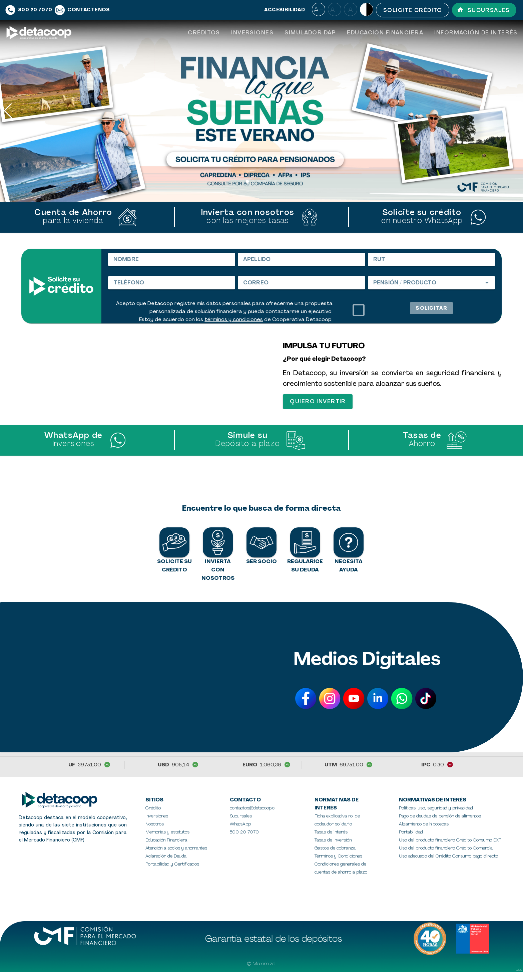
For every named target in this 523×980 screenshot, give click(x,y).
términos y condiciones (234, 319)
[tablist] (353, 33)
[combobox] (431, 283)
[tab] (204, 33)
